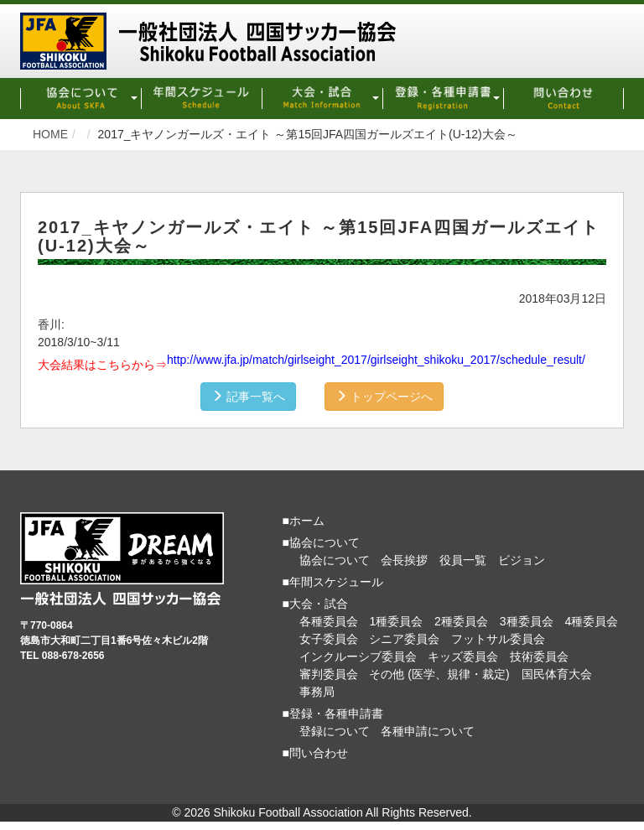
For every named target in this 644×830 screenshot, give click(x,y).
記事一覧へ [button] (248, 397)
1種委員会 (396, 621)
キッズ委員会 (463, 656)
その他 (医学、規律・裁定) (439, 674)
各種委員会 (329, 621)
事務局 (317, 692)
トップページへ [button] (384, 397)
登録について (335, 731)
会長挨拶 (404, 560)
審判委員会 (329, 674)
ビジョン (522, 560)
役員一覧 (463, 560)
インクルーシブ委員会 (358, 656)
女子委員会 (329, 639)
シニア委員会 (404, 639)
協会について (335, 560)
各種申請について (428, 731)
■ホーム (304, 521)
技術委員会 (539, 656)
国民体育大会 (557, 674)
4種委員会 (591, 621)
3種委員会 (527, 621)
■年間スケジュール (333, 582)
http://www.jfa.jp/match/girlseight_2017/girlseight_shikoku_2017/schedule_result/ (376, 360)
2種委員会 (461, 621)
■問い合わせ (315, 753)
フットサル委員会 (498, 639)
